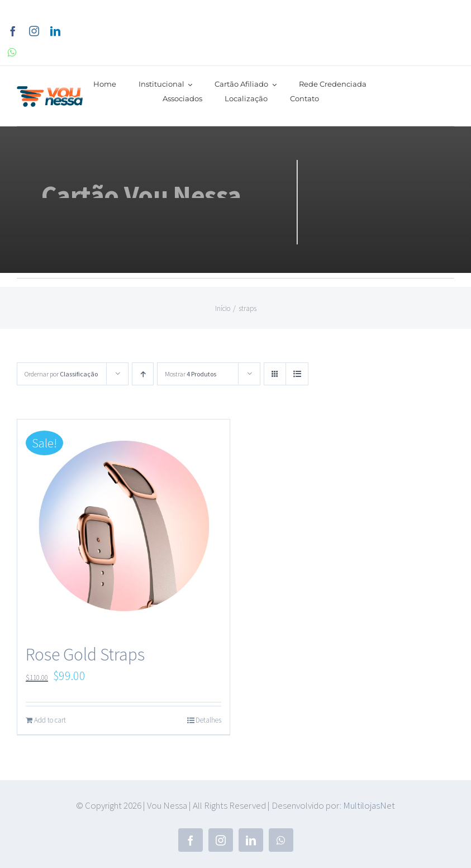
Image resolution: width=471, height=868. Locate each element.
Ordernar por (61, 374)
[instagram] (34, 31)
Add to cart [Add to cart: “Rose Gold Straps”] (50, 720)
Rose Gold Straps (85, 654)
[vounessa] (50, 92)
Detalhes (208, 720)
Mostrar (191, 374)
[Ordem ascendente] (143, 374)
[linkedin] (55, 31)
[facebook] (13, 31)
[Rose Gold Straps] (123, 526)
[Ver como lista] (297, 374)
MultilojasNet (369, 805)
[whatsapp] (12, 52)
